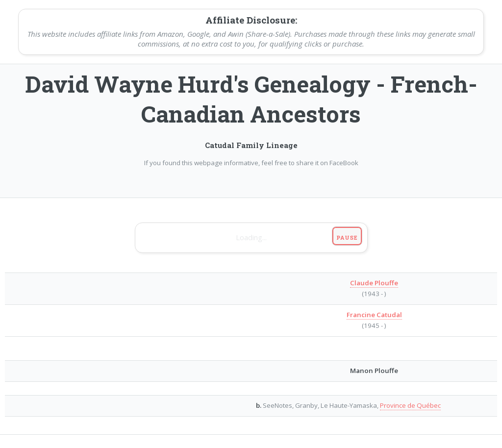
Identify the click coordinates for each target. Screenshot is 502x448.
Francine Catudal (374, 315)
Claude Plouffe (374, 283)
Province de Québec (410, 405)
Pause (347, 237)
